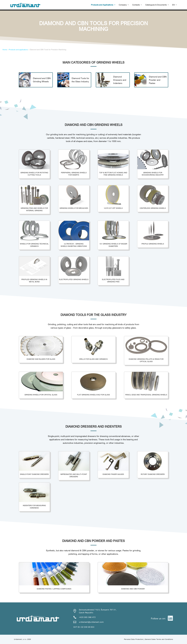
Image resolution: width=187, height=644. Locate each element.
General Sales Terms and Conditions (159, 639)
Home (5, 50)
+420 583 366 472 (87, 617)
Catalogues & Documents (156, 5)
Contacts (136, 5)
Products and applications (18, 50)
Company (123, 5)
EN (173, 5)
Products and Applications (102, 5)
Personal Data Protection (134, 639)
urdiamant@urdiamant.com (91, 622)
